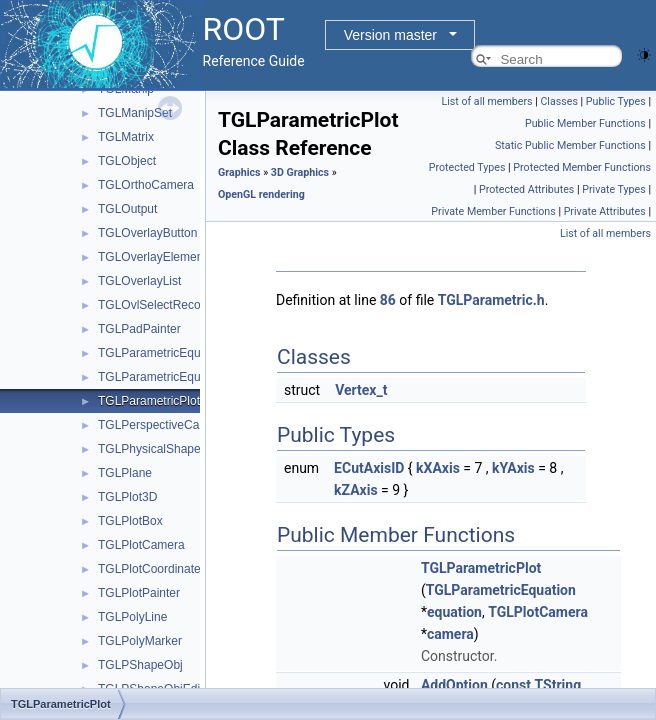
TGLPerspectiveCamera (162, 425)
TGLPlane (125, 473)
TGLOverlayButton (147, 233)
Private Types (614, 189)
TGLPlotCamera (141, 545)
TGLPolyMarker (140, 641)
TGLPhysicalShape (149, 449)
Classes (558, 101)
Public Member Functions (585, 123)
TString (558, 685)
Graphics (239, 172)
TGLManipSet (135, 113)
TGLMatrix (126, 137)
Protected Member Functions (582, 167)
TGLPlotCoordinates (152, 569)
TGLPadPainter (139, 329)
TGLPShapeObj (140, 665)
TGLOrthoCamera (146, 185)
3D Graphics (300, 172)
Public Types (616, 101)
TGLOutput (127, 209)
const (513, 685)
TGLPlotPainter (139, 593)
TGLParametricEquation (162, 353)
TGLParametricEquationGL (170, 377)
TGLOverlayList (139, 281)
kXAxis (438, 468)
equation (454, 612)
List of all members (486, 101)
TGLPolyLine (132, 617)
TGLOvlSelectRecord (154, 305)
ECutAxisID (369, 468)
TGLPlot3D (127, 497)
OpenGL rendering (261, 194)
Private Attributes (605, 211)
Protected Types (467, 167)
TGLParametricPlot (149, 401)
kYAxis (513, 468)
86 (388, 300)
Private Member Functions (493, 211)
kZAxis (356, 490)
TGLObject (127, 161)
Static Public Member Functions (570, 145)
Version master (390, 35)
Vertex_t (361, 390)
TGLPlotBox (130, 521)
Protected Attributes (526, 189)
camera (450, 634)
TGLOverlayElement (152, 257)
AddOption (454, 685)
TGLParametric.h (491, 300)
